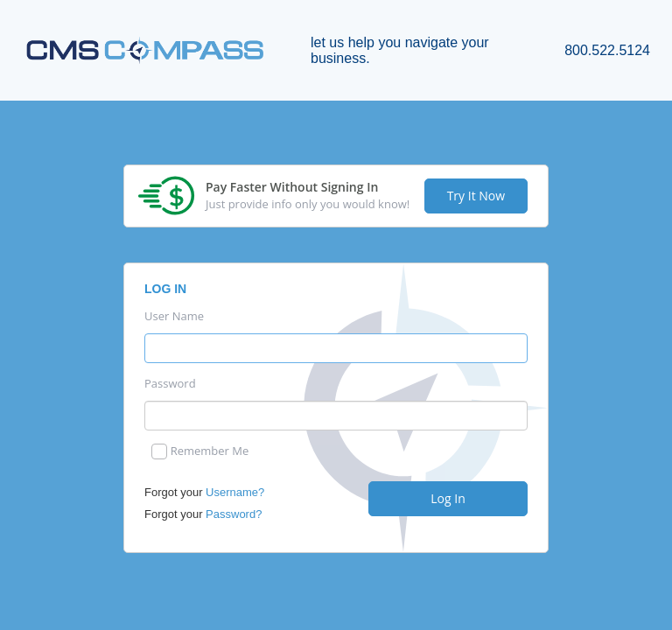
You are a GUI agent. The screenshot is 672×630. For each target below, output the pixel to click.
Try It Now (476, 196)
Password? (234, 514)
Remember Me (210, 451)
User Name (174, 316)
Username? (235, 492)
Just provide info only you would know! (308, 204)
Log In (448, 498)
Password (170, 384)
